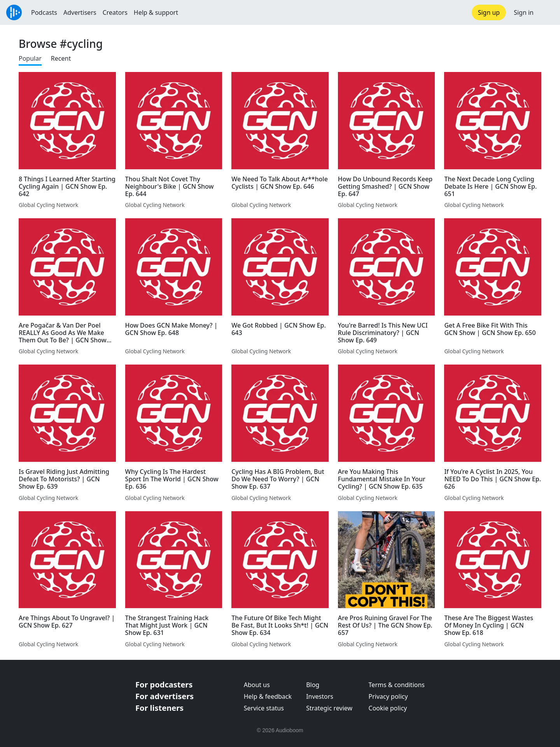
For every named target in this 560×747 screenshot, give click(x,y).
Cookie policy (388, 708)
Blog (313, 685)
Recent (61, 58)
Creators (115, 12)
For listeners (159, 708)
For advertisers (164, 696)
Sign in (524, 12)
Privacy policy (388, 696)
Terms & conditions (397, 685)
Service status (264, 708)
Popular (30, 58)
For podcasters (164, 685)
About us (257, 685)
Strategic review (329, 708)
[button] (547, 12)
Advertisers (80, 12)
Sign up (489, 12)
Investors (320, 696)
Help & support (156, 12)
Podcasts (44, 12)
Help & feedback (268, 696)
